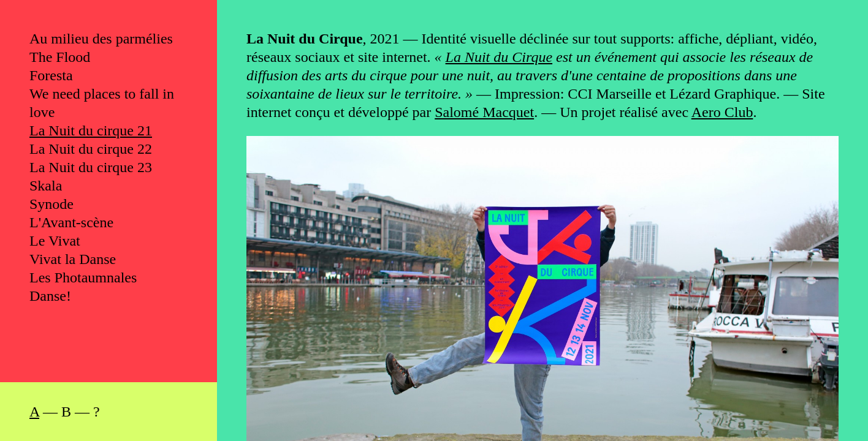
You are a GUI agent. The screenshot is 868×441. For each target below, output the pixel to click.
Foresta (51, 75)
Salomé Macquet (484, 112)
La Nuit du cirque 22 (91, 149)
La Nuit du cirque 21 (91, 130)
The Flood (60, 57)
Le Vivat (55, 241)
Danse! (50, 296)
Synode (51, 204)
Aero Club (722, 112)
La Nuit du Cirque (499, 57)
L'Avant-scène (71, 222)
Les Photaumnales (83, 277)
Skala (46, 186)
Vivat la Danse (73, 259)
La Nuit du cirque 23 (91, 167)
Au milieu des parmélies (101, 39)
